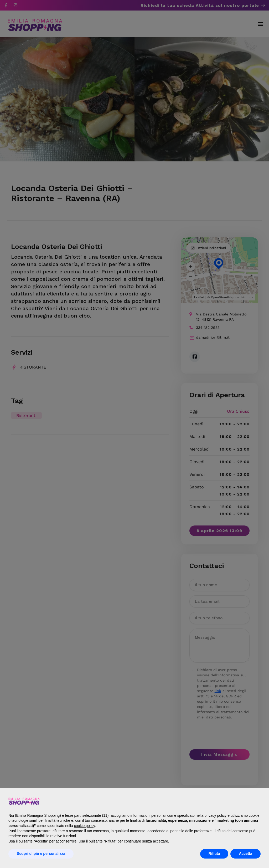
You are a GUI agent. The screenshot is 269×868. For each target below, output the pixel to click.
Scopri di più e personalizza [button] (41, 854)
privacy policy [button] (215, 815)
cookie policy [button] (84, 826)
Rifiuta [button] (214, 854)
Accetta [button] (245, 854)
